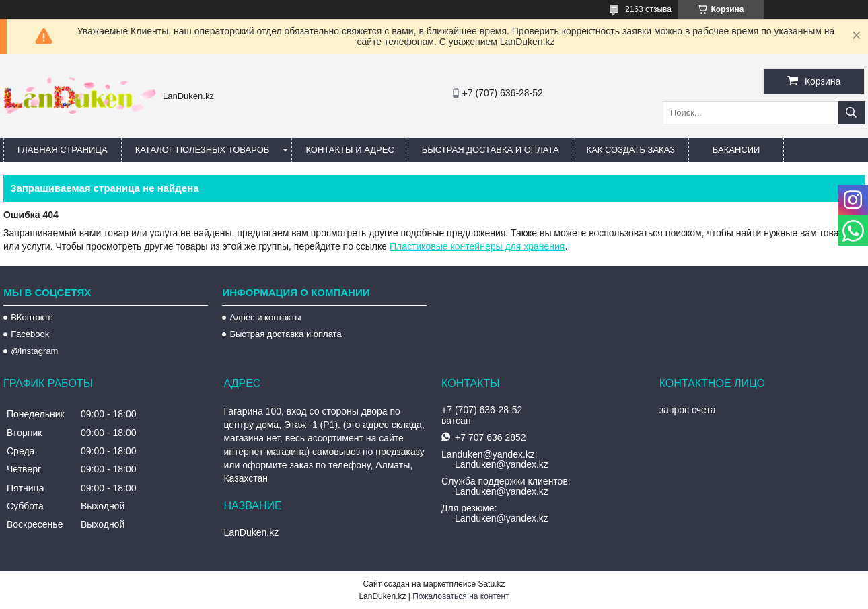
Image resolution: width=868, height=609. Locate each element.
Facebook (30, 334)
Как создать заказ (631, 150)
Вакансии (736, 150)
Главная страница (63, 150)
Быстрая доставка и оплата (285, 334)
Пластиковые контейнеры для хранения (477, 246)
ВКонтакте (32, 317)
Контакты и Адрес (350, 150)
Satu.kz (491, 584)
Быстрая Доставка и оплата (491, 150)
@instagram (34, 351)
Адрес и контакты (265, 317)
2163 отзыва (648, 9)
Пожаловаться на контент (461, 596)
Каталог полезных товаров (203, 150)
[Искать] (851, 113)
